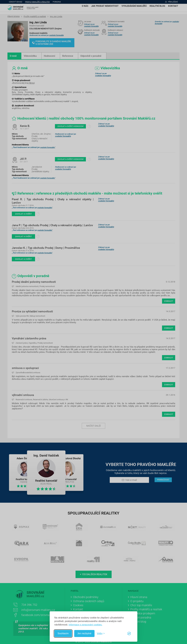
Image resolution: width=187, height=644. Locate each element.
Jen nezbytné (84, 633)
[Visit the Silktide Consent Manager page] (129, 633)
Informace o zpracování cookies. (85, 625)
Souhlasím (63, 633)
